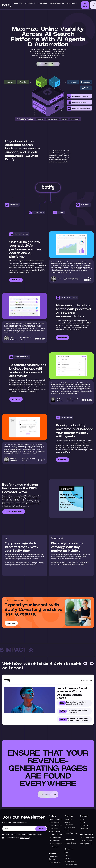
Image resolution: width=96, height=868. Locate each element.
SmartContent (57, 835)
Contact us (84, 825)
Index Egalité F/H (86, 844)
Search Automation (71, 833)
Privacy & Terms (86, 841)
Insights (67, 858)
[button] (17, 4)
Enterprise (68, 819)
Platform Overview (56, 819)
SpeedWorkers (57, 844)
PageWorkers (57, 838)
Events (67, 855)
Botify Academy (70, 861)
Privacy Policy (25, 838)
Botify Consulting (55, 862)
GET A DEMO (85, 5)
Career (82, 822)
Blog (66, 852)
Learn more (16, 287)
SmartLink (55, 847)
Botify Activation (55, 832)
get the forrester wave (14, 512)
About (82, 819)
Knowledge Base (71, 864)
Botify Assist (53, 828)
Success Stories (70, 843)
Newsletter (84, 828)
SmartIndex (56, 841)
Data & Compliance (87, 838)
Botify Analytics (54, 822)
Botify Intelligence (55, 825)
